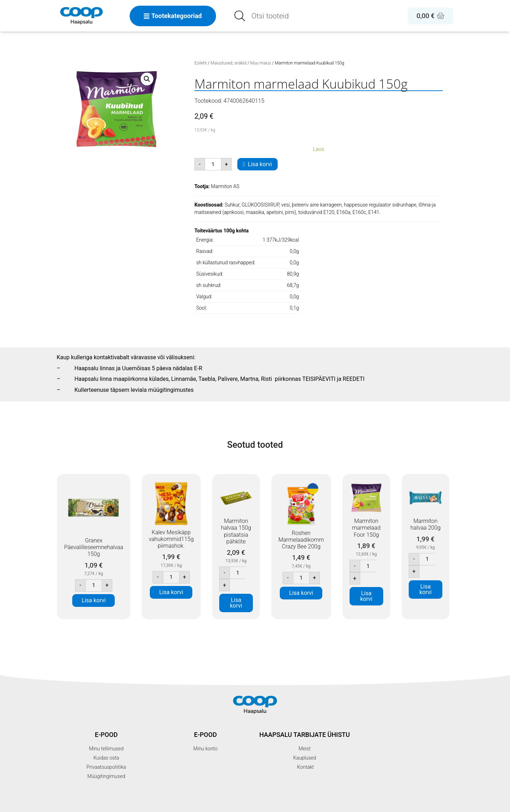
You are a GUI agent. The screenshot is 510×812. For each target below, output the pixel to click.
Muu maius (260, 63)
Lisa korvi (260, 164)
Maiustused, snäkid (229, 63)
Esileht (201, 63)
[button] (147, 79)
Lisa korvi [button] (94, 600)
